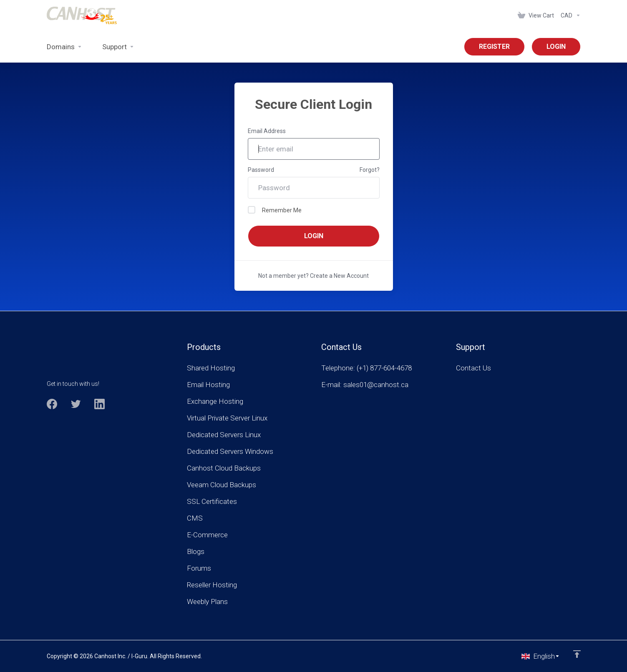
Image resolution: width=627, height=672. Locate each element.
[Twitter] (76, 404)
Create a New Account (339, 276)
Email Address (267, 131)
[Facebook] (52, 404)
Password (261, 170)
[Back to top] (577, 654)
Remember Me (275, 210)
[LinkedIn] (99, 404)
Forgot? (370, 170)
